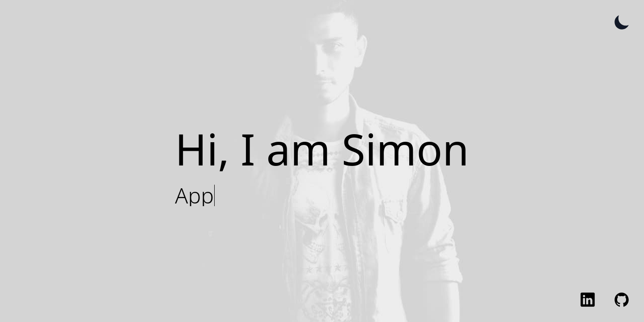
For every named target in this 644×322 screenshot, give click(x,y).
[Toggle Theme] (622, 22)
